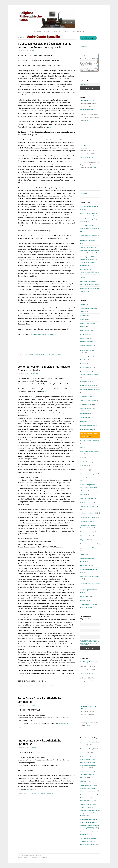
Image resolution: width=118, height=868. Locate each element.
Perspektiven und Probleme (88, 517)
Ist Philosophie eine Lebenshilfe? (90, 440)
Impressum (81, 32)
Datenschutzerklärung (86, 749)
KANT (82, 458)
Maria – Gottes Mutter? (87, 498)
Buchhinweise (84, 338)
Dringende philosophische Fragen (90, 389)
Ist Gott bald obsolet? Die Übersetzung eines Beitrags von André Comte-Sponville (44, 45)
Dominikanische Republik (87, 385)
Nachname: (83, 628)
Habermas (83, 422)
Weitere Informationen (87, 110)
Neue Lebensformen (86, 502)
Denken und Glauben (37, 354)
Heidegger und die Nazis (87, 426)
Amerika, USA (84, 315)
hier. (50, 127)
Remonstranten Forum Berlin (88, 544)
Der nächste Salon (85, 381)
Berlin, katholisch (85, 330)
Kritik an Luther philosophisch (88, 474)
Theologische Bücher (86, 346)
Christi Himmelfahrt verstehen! (86, 147)
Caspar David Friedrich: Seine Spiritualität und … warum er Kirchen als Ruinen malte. (88, 788)
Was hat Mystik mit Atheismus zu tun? (43, 794)
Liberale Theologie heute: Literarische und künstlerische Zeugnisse (89, 487)
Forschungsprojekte (86, 404)
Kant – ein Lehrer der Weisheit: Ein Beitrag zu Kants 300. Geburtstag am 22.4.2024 (89, 841)
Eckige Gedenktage (86, 396)
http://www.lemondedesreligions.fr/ (46, 334)
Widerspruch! (84, 601)
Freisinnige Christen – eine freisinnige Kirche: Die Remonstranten (88, 411)
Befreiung (83, 319)
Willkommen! (38, 32)
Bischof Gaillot (84, 334)
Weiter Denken (84, 597)
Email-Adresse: (84, 634)
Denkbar (82, 364)
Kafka (81, 447)
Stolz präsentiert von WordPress (29, 856)
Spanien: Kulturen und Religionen (89, 548)
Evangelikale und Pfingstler (88, 400)
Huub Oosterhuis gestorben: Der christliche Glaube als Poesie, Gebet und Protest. (89, 798)
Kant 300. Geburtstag (86, 462)
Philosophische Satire (86, 536)
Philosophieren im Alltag (87, 532)
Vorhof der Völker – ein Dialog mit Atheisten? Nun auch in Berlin (45, 368)
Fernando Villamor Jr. (40, 857)
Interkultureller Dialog (39, 728)
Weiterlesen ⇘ (64, 723)
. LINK (92, 681)
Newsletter (48, 32)
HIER (44, 392)
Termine (82, 555)
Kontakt (73, 32)
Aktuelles (57, 32)
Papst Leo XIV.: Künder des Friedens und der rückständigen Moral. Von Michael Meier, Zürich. (90, 250)
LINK (87, 120)
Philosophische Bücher (53, 354)
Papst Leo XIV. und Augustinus (89, 506)
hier (23, 676)
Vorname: (82, 622)
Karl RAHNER (84, 466)
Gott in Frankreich (85, 418)
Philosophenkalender (86, 521)
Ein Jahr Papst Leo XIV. (87, 100)
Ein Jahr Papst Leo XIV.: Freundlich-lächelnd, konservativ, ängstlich (89, 228)
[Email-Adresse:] (90, 85)
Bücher (65, 32)
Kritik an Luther (84, 470)
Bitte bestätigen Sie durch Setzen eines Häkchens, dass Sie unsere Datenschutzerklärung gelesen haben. (89, 642)
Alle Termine (83, 194)
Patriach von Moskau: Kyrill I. (88, 513)
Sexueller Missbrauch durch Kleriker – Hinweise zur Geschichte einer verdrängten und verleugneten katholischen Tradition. (90, 810)
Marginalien (83, 494)
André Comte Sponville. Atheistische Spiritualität (39, 700)
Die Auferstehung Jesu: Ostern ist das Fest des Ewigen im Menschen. (90, 775)
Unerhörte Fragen (88, 38)
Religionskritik (50, 686)
